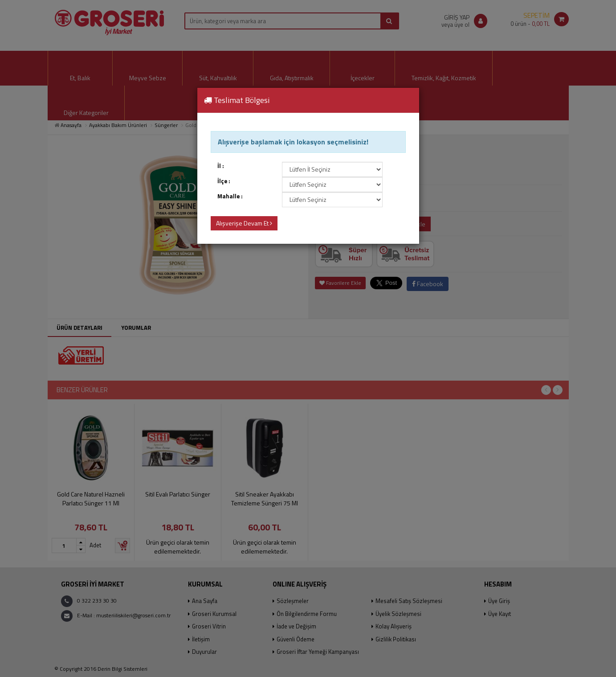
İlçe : (224, 181)
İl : (221, 166)
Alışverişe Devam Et (244, 223)
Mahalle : (230, 196)
